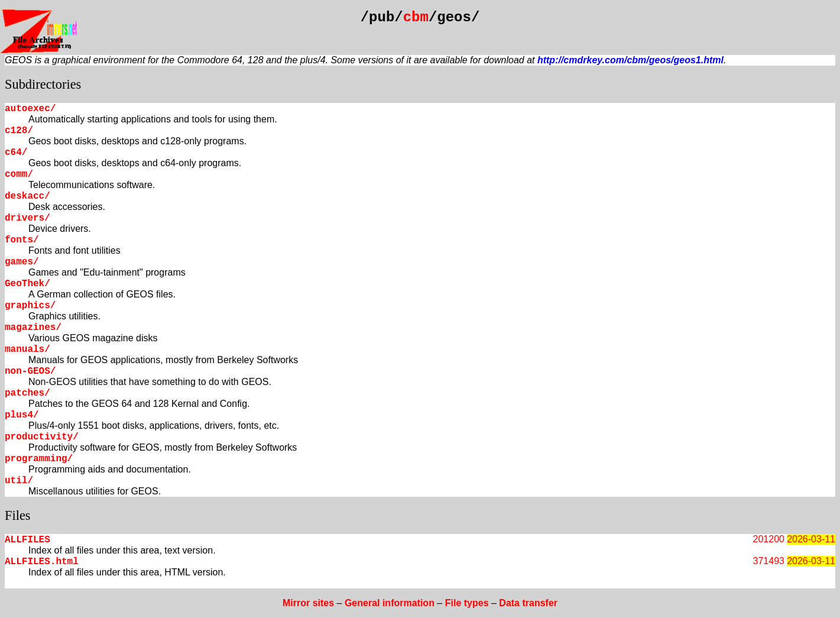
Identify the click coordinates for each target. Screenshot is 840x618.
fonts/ (22, 240)
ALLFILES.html (42, 562)
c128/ (19, 131)
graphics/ (30, 306)
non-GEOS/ (30, 371)
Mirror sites (308, 603)
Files (18, 515)
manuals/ (27, 350)
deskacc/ (27, 196)
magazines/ (33, 328)
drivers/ (27, 218)
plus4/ (22, 415)
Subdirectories (43, 84)
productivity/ (42, 437)
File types (467, 603)
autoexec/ (30, 109)
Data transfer (528, 603)
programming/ (39, 459)
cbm (416, 17)
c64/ (16, 153)
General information (390, 603)
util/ (19, 481)
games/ (22, 262)
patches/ (27, 393)
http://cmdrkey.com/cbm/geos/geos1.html (630, 60)
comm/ (19, 174)
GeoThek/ (27, 284)
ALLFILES (27, 540)
